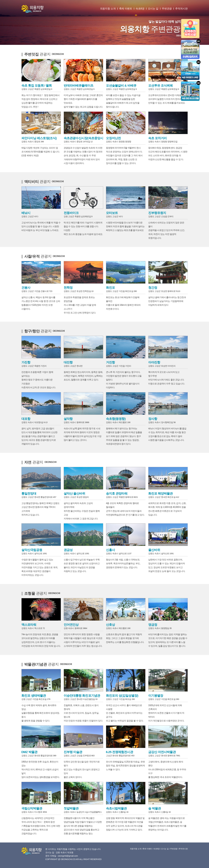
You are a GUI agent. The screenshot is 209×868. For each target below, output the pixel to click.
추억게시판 (181, 9)
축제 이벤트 (126, 9)
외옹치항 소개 (108, 9)
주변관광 (167, 9)
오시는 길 (153, 9)
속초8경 (140, 9)
